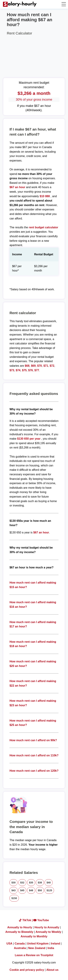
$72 (52, 366)
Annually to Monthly (34, 936)
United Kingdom (38, 944)
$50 (40, 890)
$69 (33, 366)
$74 (18, 370)
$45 (22, 890)
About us (52, 970)
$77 (37, 370)
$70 (40, 366)
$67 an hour (18, 187)
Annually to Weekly (48, 932)
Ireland (55, 944)
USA (9, 944)
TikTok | (26, 920)
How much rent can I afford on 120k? (34, 771)
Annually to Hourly (20, 927)
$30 (13, 883)
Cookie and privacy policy (27, 970)
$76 (31, 370)
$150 (14, 898)
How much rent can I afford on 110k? (34, 755)
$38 (40, 883)
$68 (27, 366)
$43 (13, 890)
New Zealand (37, 948)
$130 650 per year (29, 439)
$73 (12, 370)
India (51, 948)
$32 (22, 883)
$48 (31, 890)
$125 (49, 890)
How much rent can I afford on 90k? (33, 740)
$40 (49, 883)
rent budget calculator (44, 227)
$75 (24, 370)
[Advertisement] (34, 56)
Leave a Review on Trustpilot (34, 955)
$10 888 (45, 196)
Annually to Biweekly (19, 932)
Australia (20, 948)
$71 (46, 366)
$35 (31, 883)
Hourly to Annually (47, 927)
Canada (20, 944)
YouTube (41, 920)
